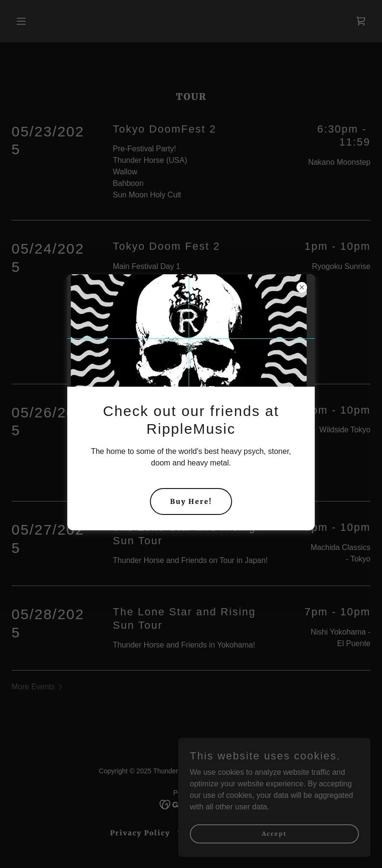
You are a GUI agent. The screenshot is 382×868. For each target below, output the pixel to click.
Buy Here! (191, 501)
